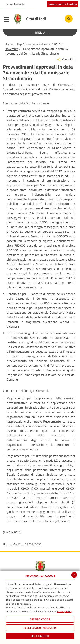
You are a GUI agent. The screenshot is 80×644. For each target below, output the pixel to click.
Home (9, 44)
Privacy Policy (65, 611)
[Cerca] (69, 19)
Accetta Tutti (40, 636)
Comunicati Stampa (38, 44)
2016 (57, 44)
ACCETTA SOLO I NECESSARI (40, 628)
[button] (14, 4)
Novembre (12, 49)
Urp (19, 44)
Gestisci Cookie (40, 619)
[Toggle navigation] (7, 20)
